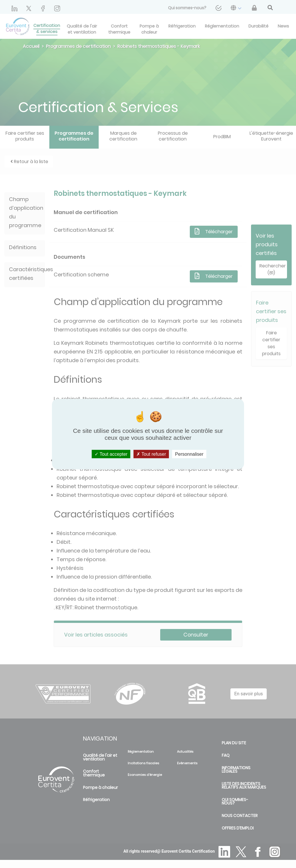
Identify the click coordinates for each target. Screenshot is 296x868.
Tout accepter (111, 454)
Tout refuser (151, 454)
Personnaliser (189, 454)
